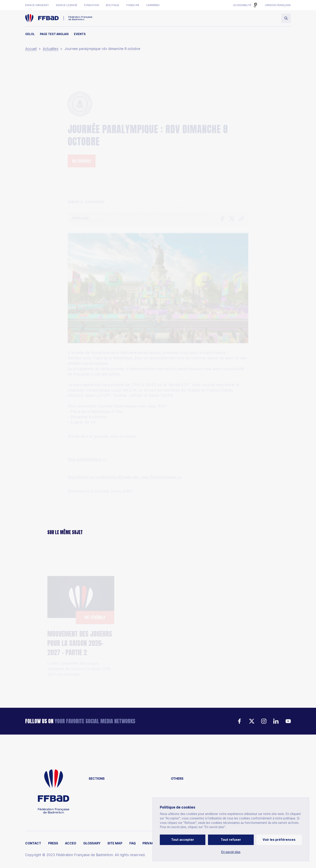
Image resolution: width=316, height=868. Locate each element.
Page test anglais (54, 34)
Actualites (51, 49)
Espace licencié (67, 5)
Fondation (91, 5)
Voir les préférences (279, 840)
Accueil (31, 49)
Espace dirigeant (37, 5)
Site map (115, 843)
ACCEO (71, 843)
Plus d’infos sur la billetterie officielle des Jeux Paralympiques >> (125, 446)
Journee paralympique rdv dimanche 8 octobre (102, 49)
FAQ (133, 843)
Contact (33, 843)
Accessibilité (242, 5)
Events (80, 34)
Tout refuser (231, 840)
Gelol (30, 34)
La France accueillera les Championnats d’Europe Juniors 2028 (155, 640)
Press (53, 843)
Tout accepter (183, 840)
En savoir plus (231, 852)
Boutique (113, 5)
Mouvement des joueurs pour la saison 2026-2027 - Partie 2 (80, 622)
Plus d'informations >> (87, 429)
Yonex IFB (133, 5)
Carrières (153, 5)
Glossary (92, 843)
